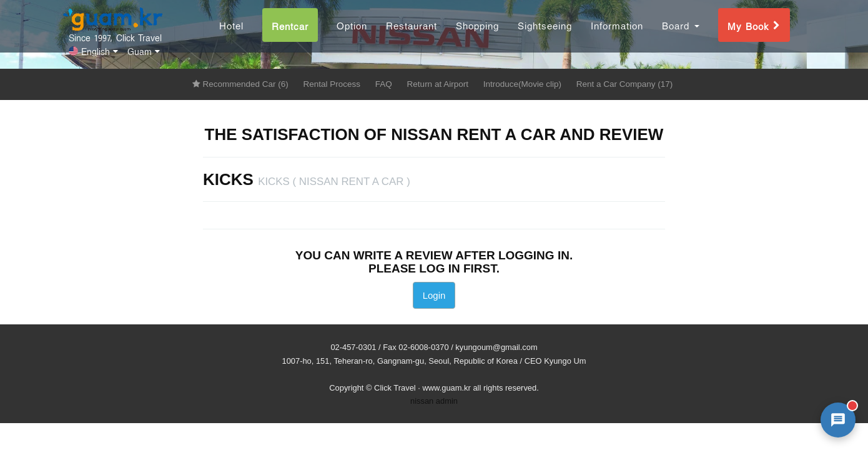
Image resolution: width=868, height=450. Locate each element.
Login (434, 295)
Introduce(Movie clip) (522, 84)
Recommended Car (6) (240, 84)
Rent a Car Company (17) (625, 84)
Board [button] (681, 33)
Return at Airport (438, 84)
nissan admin (434, 401)
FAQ (384, 84)
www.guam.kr (446, 388)
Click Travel (395, 388)
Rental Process (332, 84)
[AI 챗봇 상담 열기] (838, 420)
